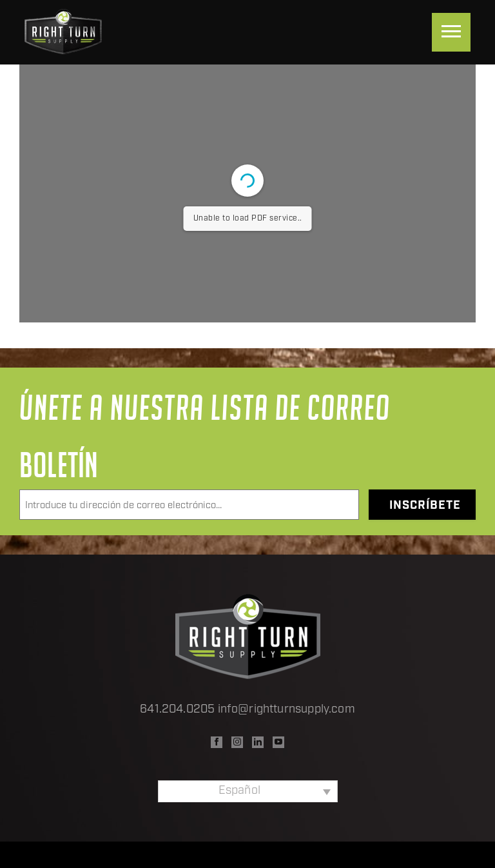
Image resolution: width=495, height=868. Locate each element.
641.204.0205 (177, 710)
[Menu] (451, 32)
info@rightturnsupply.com (286, 710)
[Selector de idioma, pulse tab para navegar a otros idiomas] (248, 791)
